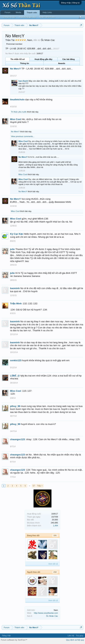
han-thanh (23, 81)
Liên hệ (71, 636)
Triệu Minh (16, 304)
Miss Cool (16, 119)
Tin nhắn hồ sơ (18, 59)
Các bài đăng (69, 59)
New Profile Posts (47, 17)
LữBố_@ (15, 376)
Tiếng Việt (6, 636)
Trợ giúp (80, 636)
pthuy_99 (15, 406)
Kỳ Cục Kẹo (17, 234)
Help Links (47, 12)
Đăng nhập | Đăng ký (70, 3)
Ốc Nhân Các (52, 616)
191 (55, 535)
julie (12, 249)
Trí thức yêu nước (19, 112)
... (59, 17)
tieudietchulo (17, 99)
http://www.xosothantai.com (46, 613)
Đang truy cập (9, 17)
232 (55, 572)
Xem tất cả (53, 564)
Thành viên (32, 13)
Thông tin (25, 63)
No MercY (15, 69)
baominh (15, 288)
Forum (8, 12)
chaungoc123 (17, 439)
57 (34, 486)
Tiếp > (40, 486)
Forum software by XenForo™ (14, 640)
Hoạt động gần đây (43, 59)
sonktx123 (16, 360)
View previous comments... (23, 136)
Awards (62, 63)
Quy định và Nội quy (75, 640)
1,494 (55, 526)
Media (18, 12)
